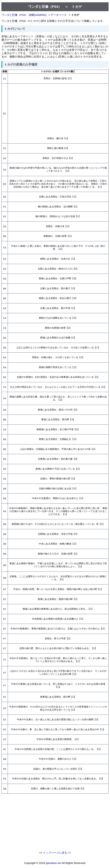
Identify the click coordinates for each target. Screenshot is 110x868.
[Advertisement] (58, 110)
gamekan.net (53, 863)
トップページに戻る (55, 853)
